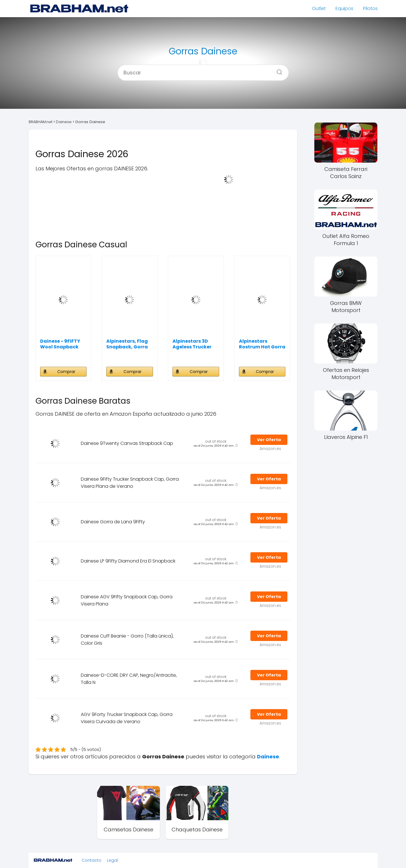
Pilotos (370, 8)
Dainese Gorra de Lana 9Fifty (113, 522)
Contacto (92, 860)
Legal (112, 860)
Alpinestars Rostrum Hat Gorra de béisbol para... (262, 344)
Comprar (66, 372)
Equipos (344, 8)
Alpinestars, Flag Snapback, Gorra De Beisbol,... (127, 344)
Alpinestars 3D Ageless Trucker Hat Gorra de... (192, 344)
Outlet (319, 8)
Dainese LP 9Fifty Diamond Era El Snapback (128, 561)
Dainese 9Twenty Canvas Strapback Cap (127, 443)
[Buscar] (277, 70)
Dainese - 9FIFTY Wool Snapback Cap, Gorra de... (60, 344)
